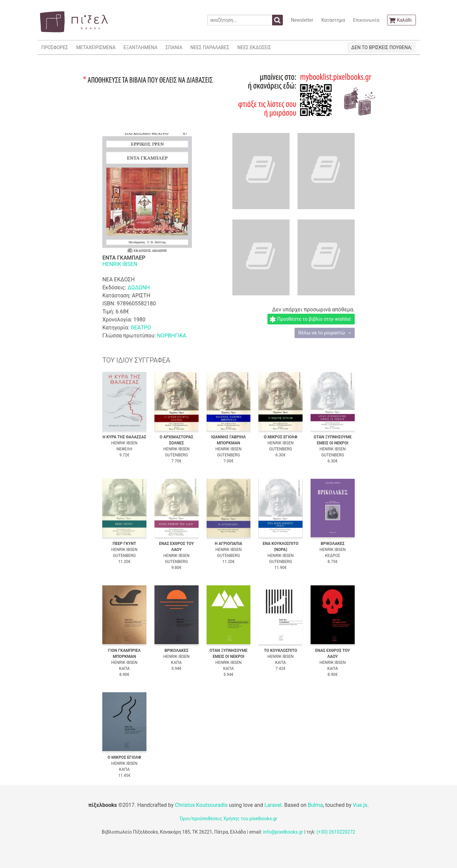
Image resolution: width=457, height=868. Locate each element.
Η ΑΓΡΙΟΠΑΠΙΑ (228, 544)
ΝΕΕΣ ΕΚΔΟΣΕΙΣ (254, 47)
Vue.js (360, 805)
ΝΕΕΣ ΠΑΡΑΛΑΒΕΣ (210, 47)
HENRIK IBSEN (120, 264)
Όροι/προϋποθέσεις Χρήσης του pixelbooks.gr (229, 819)
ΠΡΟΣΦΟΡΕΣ (55, 47)
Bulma (315, 805)
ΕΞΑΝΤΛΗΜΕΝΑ (141, 47)
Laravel (273, 805)
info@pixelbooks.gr (283, 832)
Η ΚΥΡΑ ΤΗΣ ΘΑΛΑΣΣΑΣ (125, 437)
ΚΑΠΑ (124, 669)
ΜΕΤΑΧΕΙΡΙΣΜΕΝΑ (96, 47)
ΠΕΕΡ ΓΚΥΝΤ (124, 544)
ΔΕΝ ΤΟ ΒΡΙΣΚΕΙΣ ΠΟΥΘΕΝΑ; (382, 47)
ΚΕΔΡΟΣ (332, 556)
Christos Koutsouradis (201, 805)
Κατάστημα (333, 20)
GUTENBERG (177, 455)
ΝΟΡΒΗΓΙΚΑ (172, 336)
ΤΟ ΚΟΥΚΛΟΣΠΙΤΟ (281, 650)
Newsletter (302, 20)
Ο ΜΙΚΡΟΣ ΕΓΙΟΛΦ (281, 437)
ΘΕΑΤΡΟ (141, 328)
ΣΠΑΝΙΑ (174, 47)
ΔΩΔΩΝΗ (139, 287)
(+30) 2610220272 (336, 832)
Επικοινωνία (366, 20)
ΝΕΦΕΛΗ (124, 449)
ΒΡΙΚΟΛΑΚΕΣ (333, 544)
